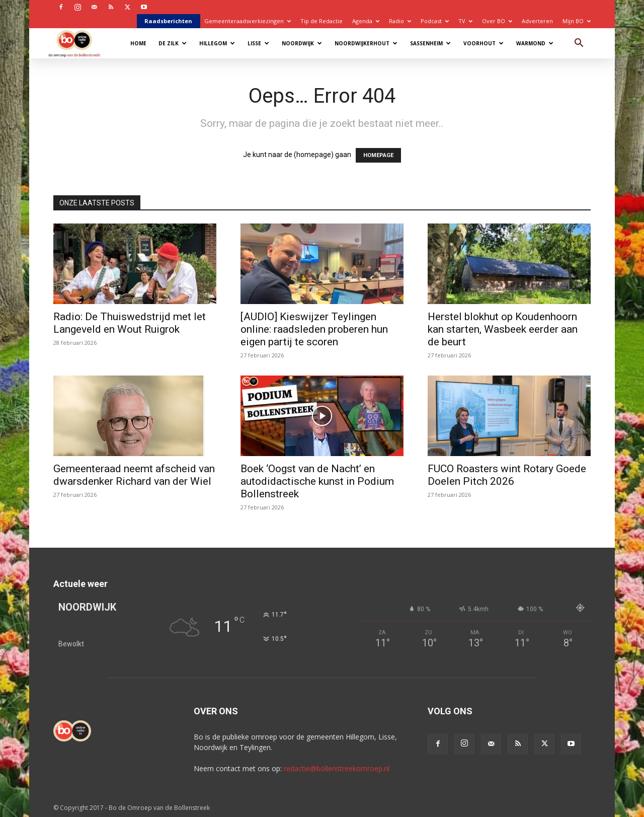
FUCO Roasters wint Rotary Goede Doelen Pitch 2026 (507, 475)
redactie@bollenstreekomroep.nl (337, 768)
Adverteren (537, 21)
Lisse (258, 43)
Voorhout (484, 43)
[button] (579, 44)
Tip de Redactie (321, 21)
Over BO (497, 21)
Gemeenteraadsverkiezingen (248, 21)
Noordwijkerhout (366, 43)
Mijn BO (577, 21)
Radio (400, 21)
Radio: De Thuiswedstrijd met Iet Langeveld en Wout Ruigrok (130, 323)
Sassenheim (430, 43)
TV (465, 21)
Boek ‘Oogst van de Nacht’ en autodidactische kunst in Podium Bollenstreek (317, 481)
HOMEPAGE (378, 155)
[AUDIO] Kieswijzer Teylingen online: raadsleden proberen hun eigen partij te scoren (314, 329)
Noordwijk (302, 43)
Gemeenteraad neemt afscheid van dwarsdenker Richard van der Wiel (134, 475)
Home (138, 43)
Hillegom (217, 43)
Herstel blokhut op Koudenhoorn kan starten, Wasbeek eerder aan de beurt (503, 329)
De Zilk (173, 43)
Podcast (435, 21)
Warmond (535, 43)
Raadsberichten (168, 21)
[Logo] (79, 43)
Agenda (366, 21)
